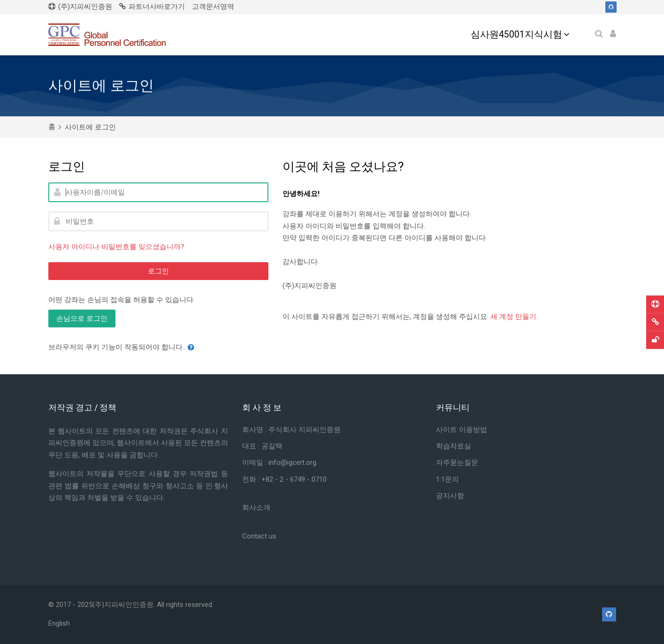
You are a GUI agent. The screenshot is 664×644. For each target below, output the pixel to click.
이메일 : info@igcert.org (279, 462)
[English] (59, 623)
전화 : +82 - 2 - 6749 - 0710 (284, 479)
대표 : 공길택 (262, 446)
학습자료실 (454, 446)
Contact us (259, 536)
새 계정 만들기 (513, 317)
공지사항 (450, 496)
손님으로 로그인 (82, 318)
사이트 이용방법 (462, 430)
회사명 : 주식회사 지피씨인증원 (292, 430)
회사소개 (256, 508)
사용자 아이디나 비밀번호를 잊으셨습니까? (116, 247)
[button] (193, 348)
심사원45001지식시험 (516, 34)
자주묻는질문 (457, 462)
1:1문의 (447, 479)
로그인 (158, 271)
